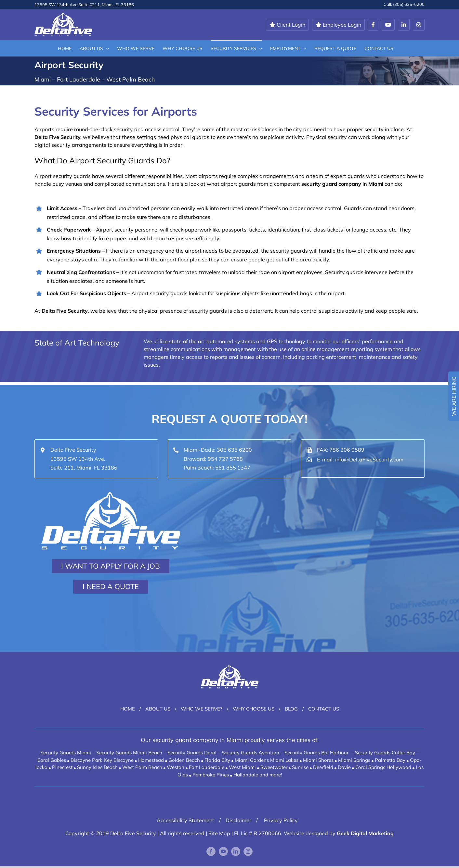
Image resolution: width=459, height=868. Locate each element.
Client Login (287, 25)
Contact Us (324, 709)
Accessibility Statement (185, 820)
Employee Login (338, 25)
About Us (158, 709)
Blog (291, 709)
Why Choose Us (254, 709)
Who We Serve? (202, 709)
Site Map (219, 833)
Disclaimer (238, 820)
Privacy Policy (280, 820)
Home (128, 709)
